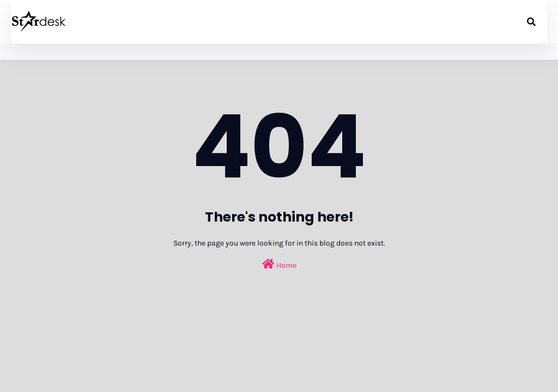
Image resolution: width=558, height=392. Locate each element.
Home (279, 264)
